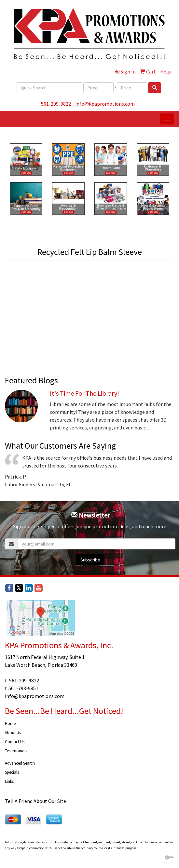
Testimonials (16, 751)
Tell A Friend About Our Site (35, 801)
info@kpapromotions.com (105, 104)
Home (10, 723)
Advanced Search (20, 763)
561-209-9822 (56, 104)
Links (9, 781)
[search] (155, 88)
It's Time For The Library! (84, 393)
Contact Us (15, 742)
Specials (12, 772)
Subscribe (90, 560)
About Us (13, 733)
